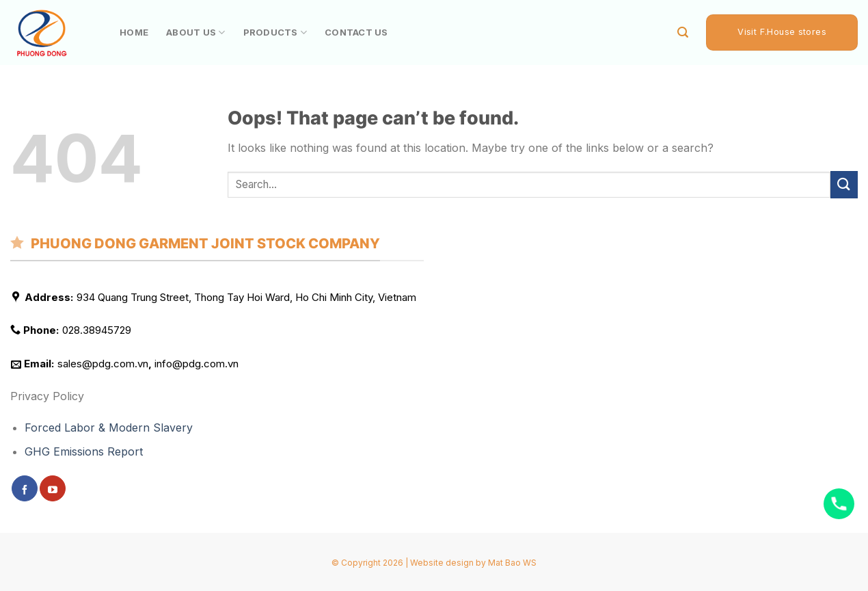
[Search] (683, 32)
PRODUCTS (275, 32)
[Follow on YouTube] (53, 489)
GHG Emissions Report (84, 452)
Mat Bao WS (512, 563)
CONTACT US (356, 32)
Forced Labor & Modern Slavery (109, 428)
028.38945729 (97, 331)
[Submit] (844, 184)
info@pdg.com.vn (196, 364)
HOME (134, 32)
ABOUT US (196, 32)
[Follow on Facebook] (25, 489)
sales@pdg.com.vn (103, 364)
